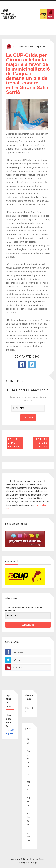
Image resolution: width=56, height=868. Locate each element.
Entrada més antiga (42, 443)
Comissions (28, 782)
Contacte (29, 837)
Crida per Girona (37, 859)
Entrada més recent (14, 443)
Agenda (28, 801)
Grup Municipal (29, 759)
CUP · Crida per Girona (24, 47)
